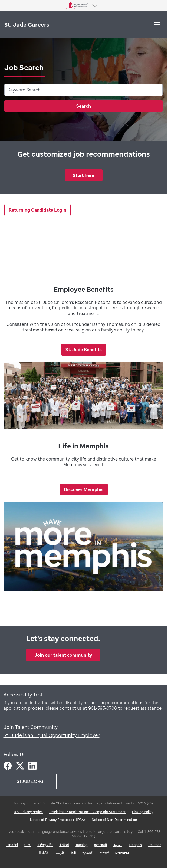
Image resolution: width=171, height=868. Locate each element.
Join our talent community (63, 655)
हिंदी (73, 853)
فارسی (60, 853)
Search (84, 106)
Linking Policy (143, 812)
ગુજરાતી (88, 853)
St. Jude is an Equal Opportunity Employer (52, 735)
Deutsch (155, 845)
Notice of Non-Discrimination (114, 820)
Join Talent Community (31, 727)
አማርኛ (104, 853)
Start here (83, 175)
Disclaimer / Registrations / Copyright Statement (87, 812)
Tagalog (81, 845)
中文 (28, 845)
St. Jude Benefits (84, 350)
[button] (157, 25)
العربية (118, 845)
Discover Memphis (84, 489)
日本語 (43, 853)
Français (135, 845)
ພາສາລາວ (122, 853)
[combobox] (83, 90)
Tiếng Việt (45, 845)
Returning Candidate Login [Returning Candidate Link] (37, 210)
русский (100, 845)
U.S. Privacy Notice (28, 812)
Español (12, 845)
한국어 (64, 845)
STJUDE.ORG (30, 781)
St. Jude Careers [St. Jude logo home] (27, 24)
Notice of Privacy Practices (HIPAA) (58, 820)
